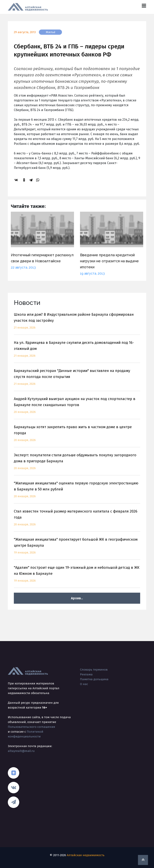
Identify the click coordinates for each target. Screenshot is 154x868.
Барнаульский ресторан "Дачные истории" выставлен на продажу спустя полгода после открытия (77, 380)
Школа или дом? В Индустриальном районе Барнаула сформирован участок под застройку (77, 323)
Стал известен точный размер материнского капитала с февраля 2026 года (77, 520)
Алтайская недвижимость (86, 855)
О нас (84, 684)
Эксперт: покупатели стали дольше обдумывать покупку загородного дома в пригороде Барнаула (77, 464)
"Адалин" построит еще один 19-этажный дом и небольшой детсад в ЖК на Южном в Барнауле (77, 576)
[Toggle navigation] (144, 6)
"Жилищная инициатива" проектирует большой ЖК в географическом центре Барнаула (77, 548)
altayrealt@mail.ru (21, 751)
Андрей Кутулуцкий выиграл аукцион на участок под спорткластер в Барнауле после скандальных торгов (77, 408)
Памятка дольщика (94, 679)
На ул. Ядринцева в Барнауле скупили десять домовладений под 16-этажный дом (77, 352)
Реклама (86, 674)
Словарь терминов (94, 670)
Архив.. (77, 598)
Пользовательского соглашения (31, 727)
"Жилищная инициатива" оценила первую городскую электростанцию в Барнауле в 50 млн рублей (77, 492)
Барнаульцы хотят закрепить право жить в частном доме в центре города (77, 436)
